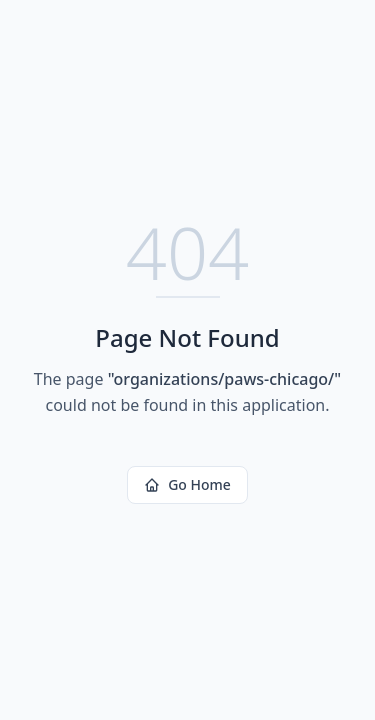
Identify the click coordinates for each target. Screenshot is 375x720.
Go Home (187, 484)
